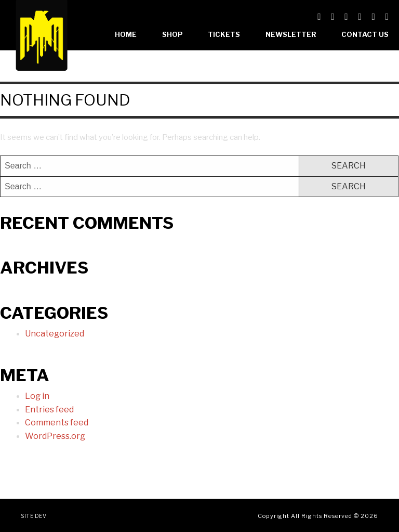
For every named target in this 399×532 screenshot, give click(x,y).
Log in (37, 396)
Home (126, 34)
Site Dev (34, 516)
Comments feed (57, 423)
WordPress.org (55, 436)
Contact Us (365, 34)
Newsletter (291, 34)
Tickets (224, 34)
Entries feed (49, 410)
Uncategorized (55, 334)
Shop (172, 34)
